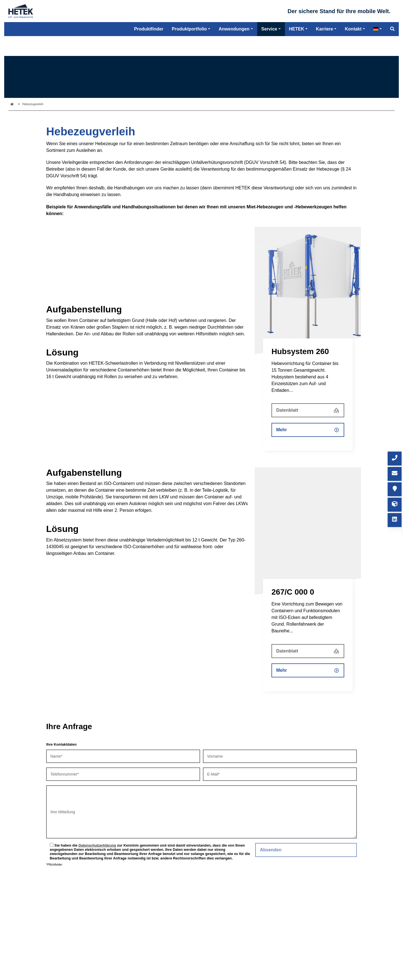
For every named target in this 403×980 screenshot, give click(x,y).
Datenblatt (287, 410)
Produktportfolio (189, 50)
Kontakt (353, 50)
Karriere (324, 50)
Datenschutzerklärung (97, 845)
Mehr (282, 430)
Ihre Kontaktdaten (61, 744)
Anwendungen (234, 50)
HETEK (297, 50)
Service (269, 50)
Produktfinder (149, 50)
